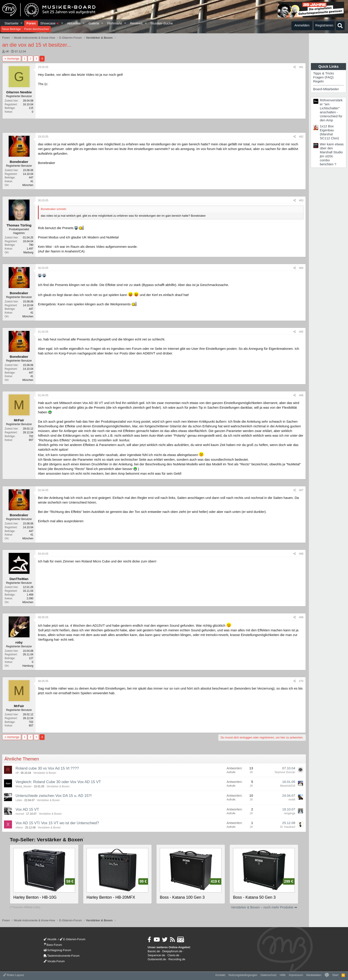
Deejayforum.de (172, 951)
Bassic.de (154, 951)
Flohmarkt (115, 23)
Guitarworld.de (157, 959)
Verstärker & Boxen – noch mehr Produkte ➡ (264, 907)
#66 (301, 395)
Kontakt (220, 975)
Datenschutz (269, 975)
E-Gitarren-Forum (73, 939)
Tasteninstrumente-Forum (62, 956)
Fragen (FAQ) (323, 77)
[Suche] (340, 26)
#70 (301, 681)
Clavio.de (173, 955)
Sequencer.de (156, 955)
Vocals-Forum (54, 961)
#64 (301, 268)
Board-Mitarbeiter (326, 89)
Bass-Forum (53, 945)
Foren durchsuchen (37, 29)
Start (335, 975)
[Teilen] (295, 67)
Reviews (136, 23)
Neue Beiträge (11, 29)
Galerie (94, 23)
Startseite (11, 23)
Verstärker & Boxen (45, 773)
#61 (301, 67)
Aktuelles (74, 23)
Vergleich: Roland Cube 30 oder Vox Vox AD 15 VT (58, 782)
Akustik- (50, 939)
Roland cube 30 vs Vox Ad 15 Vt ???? (47, 768)
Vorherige (13, 59)
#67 (301, 490)
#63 (301, 200)
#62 (301, 137)
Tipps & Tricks (324, 73)
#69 (301, 617)
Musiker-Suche (162, 23)
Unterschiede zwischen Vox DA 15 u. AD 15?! (54, 796)
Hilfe (283, 975)
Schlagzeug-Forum (57, 950)
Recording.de (177, 959)
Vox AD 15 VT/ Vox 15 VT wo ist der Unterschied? (57, 823)
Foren (31, 23)
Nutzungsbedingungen (243, 975)
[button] (22, 23)
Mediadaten (314, 975)
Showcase (50, 23)
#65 (301, 332)
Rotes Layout (13, 975)
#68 (301, 554)
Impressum (296, 975)
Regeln (318, 81)
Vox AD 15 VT (27, 809)
